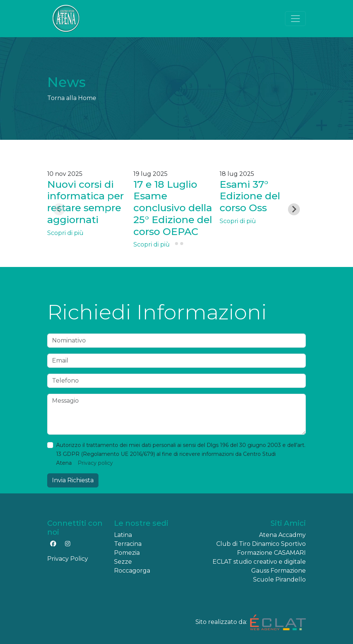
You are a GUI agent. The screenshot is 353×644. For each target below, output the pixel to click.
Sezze (123, 562)
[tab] (171, 244)
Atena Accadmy (282, 535)
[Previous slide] (59, 209)
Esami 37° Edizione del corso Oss (250, 196)
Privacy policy (95, 463)
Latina (123, 535)
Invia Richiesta (73, 480)
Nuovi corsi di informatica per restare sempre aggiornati (85, 202)
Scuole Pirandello (279, 579)
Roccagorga (132, 571)
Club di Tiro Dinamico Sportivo (261, 544)
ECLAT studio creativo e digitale (259, 562)
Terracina (128, 544)
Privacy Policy (68, 559)
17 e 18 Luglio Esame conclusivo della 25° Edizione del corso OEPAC (173, 208)
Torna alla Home (72, 98)
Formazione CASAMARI (271, 553)
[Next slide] (294, 209)
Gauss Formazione (278, 571)
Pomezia (127, 553)
